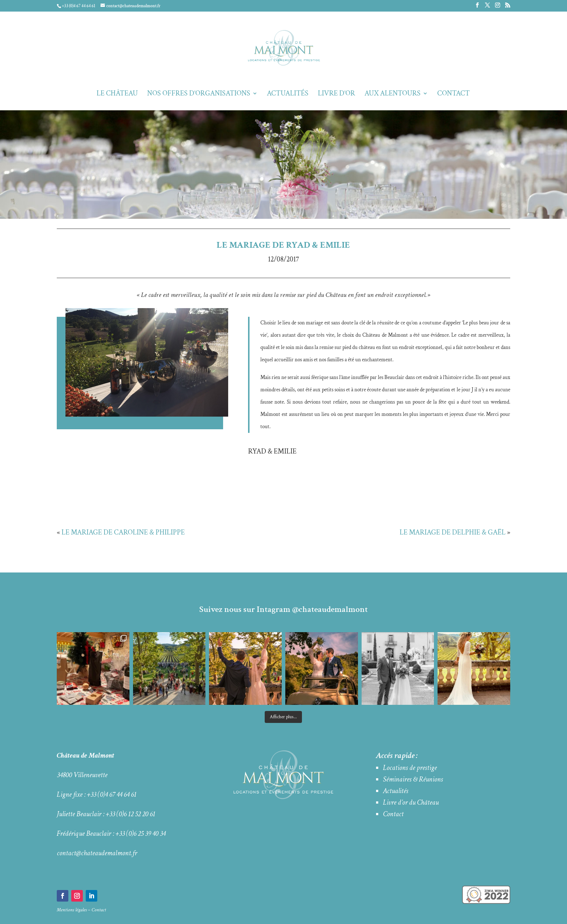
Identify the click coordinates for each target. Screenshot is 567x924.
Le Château (117, 94)
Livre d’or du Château (411, 802)
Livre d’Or (336, 94)
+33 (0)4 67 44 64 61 (112, 795)
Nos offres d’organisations (199, 94)
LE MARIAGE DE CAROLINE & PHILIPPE (123, 532)
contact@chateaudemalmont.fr (97, 853)
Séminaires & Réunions (413, 779)
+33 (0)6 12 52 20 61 (131, 814)
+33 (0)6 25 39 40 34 (141, 834)
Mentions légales (72, 910)
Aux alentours (393, 94)
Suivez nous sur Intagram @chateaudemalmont (283, 609)
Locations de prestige (410, 768)
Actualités (288, 94)
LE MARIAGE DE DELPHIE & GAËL (453, 532)
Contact (453, 94)
